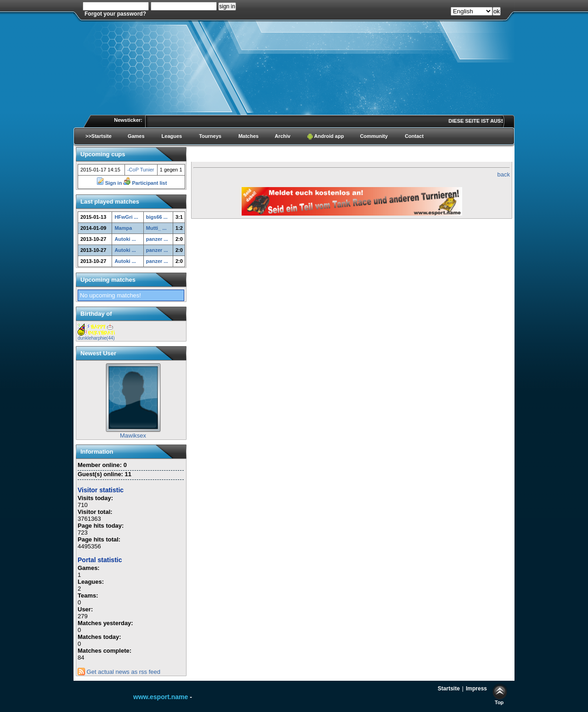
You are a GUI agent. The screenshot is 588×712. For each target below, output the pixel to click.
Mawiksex (133, 436)
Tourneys (210, 136)
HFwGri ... (126, 217)
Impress (476, 689)
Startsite (449, 689)
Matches (249, 136)
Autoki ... (125, 239)
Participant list (145, 183)
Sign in (110, 183)
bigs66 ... (157, 217)
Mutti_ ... (156, 228)
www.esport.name (161, 697)
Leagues (172, 136)
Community (374, 136)
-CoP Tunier (141, 170)
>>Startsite (99, 136)
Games (136, 136)
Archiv (283, 136)
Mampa (123, 228)
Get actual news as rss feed (119, 672)
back (504, 174)
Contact (414, 136)
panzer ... (157, 239)
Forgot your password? (115, 14)
